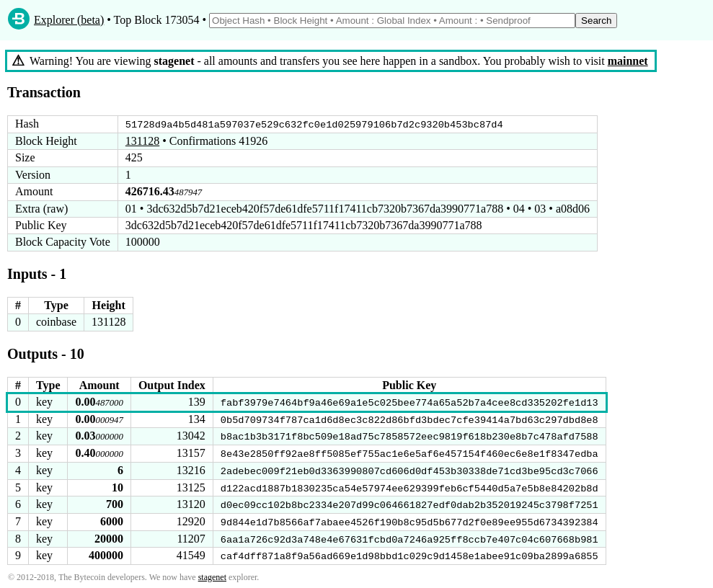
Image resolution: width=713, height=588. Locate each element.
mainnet (628, 61)
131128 (142, 141)
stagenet (212, 575)
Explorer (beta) (69, 20)
